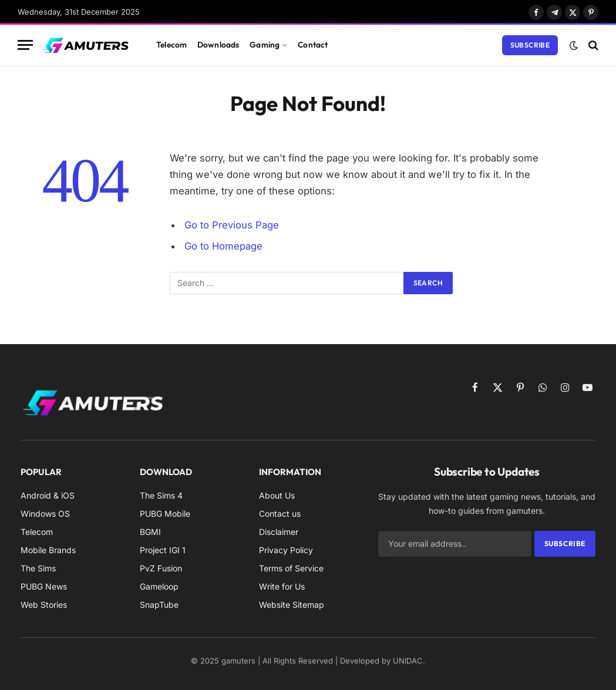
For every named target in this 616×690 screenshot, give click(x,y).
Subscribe (530, 45)
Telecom (171, 45)
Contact (313, 45)
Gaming (265, 45)
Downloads (218, 45)
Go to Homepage (223, 246)
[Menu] (25, 45)
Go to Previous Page (232, 225)
